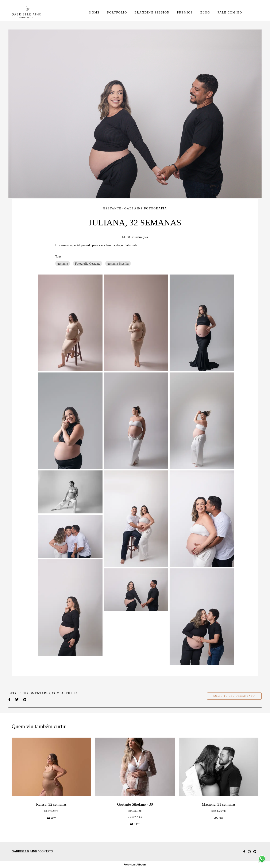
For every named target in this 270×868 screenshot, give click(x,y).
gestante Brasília (118, 263)
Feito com (135, 865)
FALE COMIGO (230, 13)
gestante (63, 263)
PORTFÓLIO (117, 13)
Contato (46, 852)
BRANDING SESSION (152, 13)
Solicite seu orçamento (234, 696)
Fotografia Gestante (88, 263)
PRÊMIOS (185, 13)
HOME (94, 13)
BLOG (205, 13)
